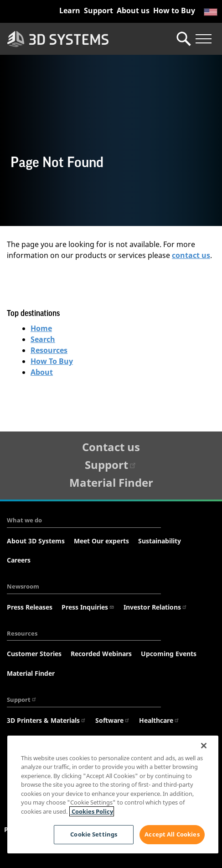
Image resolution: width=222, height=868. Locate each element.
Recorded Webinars (101, 654)
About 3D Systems (36, 541)
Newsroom (23, 586)
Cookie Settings (94, 834)
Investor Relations (155, 607)
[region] (113, 794)
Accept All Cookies (172, 834)
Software (113, 720)
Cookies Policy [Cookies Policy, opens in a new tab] (92, 811)
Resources (49, 350)
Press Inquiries (88, 607)
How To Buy (52, 361)
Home (41, 328)
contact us (191, 255)
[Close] (204, 746)
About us (133, 11)
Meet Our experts (101, 541)
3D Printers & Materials (46, 720)
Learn (70, 11)
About (42, 372)
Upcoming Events (169, 654)
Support (98, 11)
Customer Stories (34, 654)
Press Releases (30, 607)
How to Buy (174, 11)
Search (43, 339)
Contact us (111, 447)
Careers (19, 560)
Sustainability (160, 541)
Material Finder (111, 482)
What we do (24, 520)
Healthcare (159, 720)
